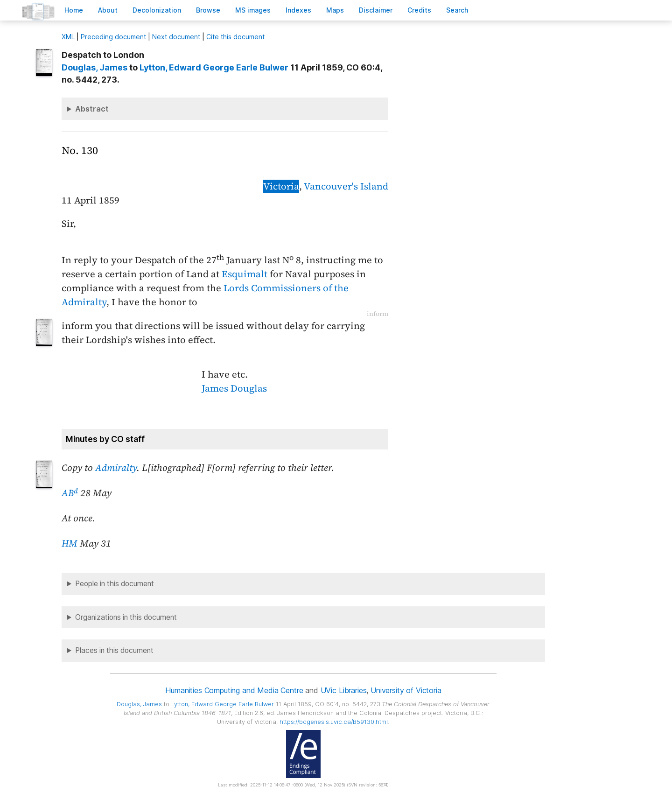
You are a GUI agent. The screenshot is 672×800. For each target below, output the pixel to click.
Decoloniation (157, 10)
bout (108, 10)
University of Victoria (406, 690)
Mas (335, 10)
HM (70, 543)
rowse (208, 10)
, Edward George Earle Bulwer (214, 67)
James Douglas (234, 388)
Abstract (92, 109)
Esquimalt (245, 274)
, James (94, 67)
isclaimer (376, 10)
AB (70, 493)
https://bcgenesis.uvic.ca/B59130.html (334, 722)
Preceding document (113, 37)
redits (419, 10)
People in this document (115, 584)
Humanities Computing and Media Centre (234, 690)
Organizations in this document (126, 617)
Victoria (281, 186)
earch (457, 10)
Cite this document (235, 37)
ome (74, 10)
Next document (176, 37)
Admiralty (116, 468)
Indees (298, 10)
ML (68, 37)
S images (253, 10)
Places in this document (114, 650)
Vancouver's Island (346, 186)
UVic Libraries (344, 690)
